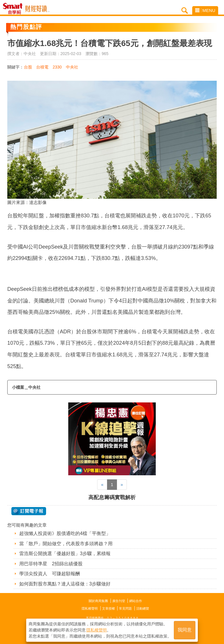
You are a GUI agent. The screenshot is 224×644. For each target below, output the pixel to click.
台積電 (42, 67)
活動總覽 (143, 608)
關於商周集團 (98, 601)
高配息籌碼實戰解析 (112, 497)
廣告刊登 (119, 601)
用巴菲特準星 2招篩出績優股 (51, 564)
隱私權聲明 (90, 608)
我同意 (185, 630)
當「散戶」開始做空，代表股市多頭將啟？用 (66, 544)
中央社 (72, 67)
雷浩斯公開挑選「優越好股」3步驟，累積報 (65, 554)
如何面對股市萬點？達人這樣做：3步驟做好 (65, 584)
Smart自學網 (14, 9)
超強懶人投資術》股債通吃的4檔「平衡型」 (65, 533)
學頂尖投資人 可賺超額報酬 (50, 574)
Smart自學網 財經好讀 (37, 9)
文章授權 (108, 608)
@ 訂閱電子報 (29, 511)
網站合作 (136, 601)
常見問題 (125, 608)
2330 (57, 67)
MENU (205, 10)
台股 (28, 67)
